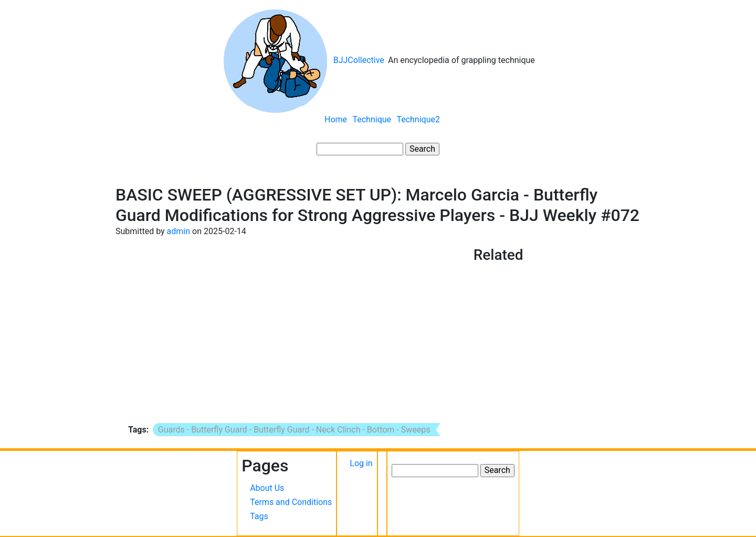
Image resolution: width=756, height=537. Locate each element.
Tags (259, 516)
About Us (267, 488)
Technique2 (418, 119)
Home (336, 119)
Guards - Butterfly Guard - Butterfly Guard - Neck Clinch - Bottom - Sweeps (294, 430)
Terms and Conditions (291, 502)
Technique (372, 119)
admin (178, 231)
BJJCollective (359, 60)
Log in (361, 463)
